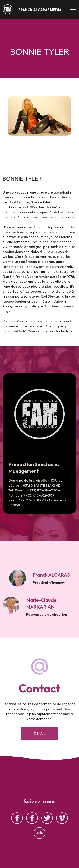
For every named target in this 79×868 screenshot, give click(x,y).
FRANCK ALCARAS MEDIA (40, 10)
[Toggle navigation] (73, 9)
